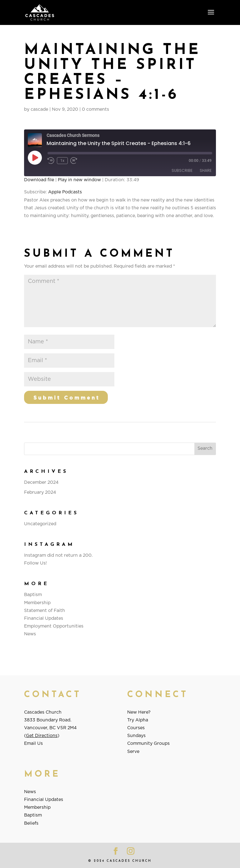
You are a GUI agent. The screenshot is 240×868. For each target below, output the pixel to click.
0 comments (95, 109)
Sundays (136, 736)
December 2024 (41, 482)
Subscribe (182, 170)
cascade (39, 109)
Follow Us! (35, 563)
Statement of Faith (45, 611)
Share (206, 170)
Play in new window (79, 180)
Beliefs (31, 823)
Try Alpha (138, 720)
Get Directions (42, 736)
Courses (136, 728)
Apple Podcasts (65, 192)
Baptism (33, 595)
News (30, 634)
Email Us (33, 744)
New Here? (139, 712)
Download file (39, 180)
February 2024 (40, 492)
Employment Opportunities (54, 626)
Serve (133, 752)
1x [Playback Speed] (62, 161)
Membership (37, 603)
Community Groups (148, 744)
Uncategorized (40, 524)
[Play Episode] (35, 158)
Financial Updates (44, 618)
